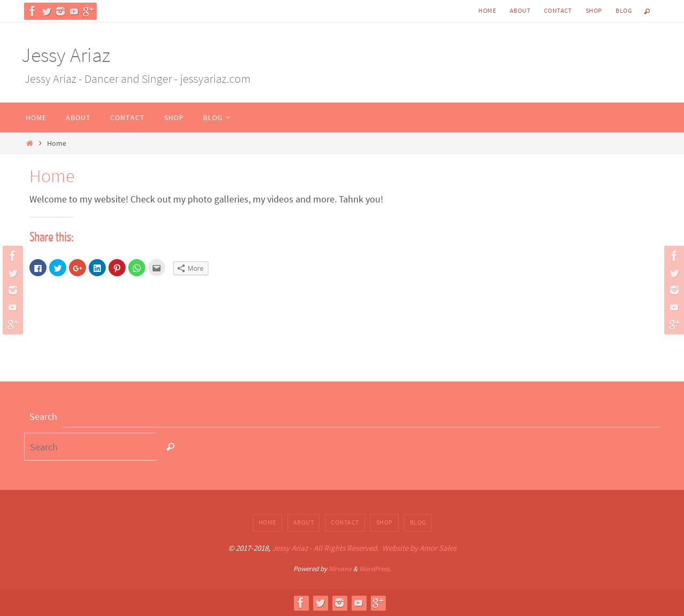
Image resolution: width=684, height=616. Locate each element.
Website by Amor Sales (419, 548)
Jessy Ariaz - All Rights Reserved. (325, 548)
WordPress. (375, 569)
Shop (594, 10)
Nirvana (340, 569)
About (520, 10)
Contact (558, 10)
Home (487, 10)
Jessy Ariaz (66, 55)
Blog (624, 10)
